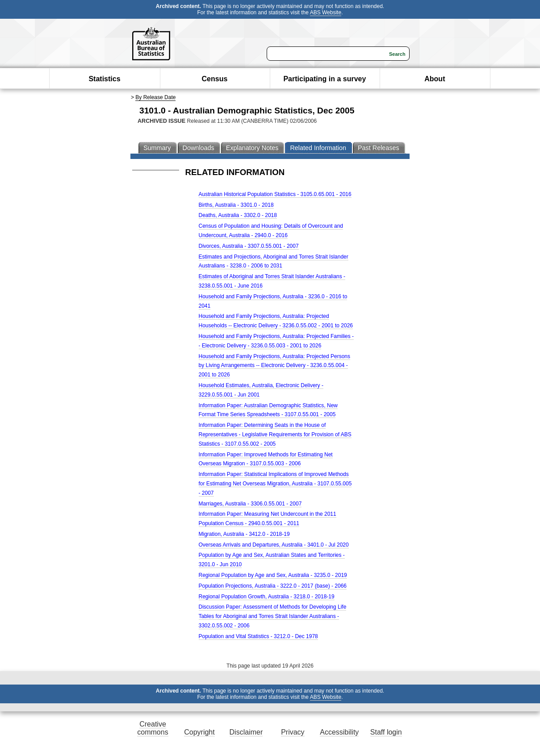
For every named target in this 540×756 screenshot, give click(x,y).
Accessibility (339, 732)
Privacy (293, 732)
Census (215, 79)
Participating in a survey (324, 79)
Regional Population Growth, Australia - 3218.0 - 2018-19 (267, 597)
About (435, 79)
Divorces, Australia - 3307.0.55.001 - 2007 (249, 246)
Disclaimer (246, 732)
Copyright (199, 732)
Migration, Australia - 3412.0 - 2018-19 (244, 534)
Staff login (386, 732)
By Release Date (155, 97)
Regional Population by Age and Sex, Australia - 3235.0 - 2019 (273, 575)
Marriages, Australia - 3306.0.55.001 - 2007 (250, 504)
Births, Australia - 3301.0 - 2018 (236, 205)
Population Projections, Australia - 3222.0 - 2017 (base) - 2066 (273, 586)
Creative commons (153, 728)
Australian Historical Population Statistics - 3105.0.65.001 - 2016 (275, 194)
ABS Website (326, 13)
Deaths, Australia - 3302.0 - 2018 (238, 215)
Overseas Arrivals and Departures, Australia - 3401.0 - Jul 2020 (274, 545)
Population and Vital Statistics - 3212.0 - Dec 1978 (258, 636)
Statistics (104, 79)
